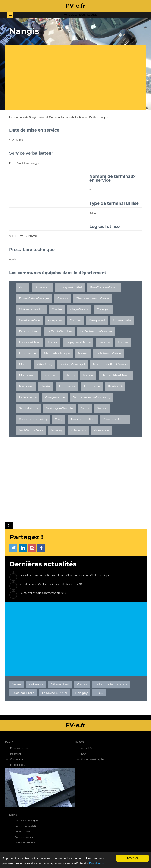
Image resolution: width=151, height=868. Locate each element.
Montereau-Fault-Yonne (110, 364)
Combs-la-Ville (30, 320)
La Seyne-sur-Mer (55, 693)
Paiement (16, 754)
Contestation (17, 759)
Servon (102, 408)
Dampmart (97, 320)
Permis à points (23, 832)
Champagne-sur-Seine (92, 298)
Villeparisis (78, 430)
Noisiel (46, 386)
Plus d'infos (96, 863)
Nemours (26, 386)
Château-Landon (31, 309)
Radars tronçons (24, 837)
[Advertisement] (78, 78)
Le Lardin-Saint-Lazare (111, 684)
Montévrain (27, 375)
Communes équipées (93, 759)
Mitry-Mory (44, 364)
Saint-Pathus (29, 408)
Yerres (17, 684)
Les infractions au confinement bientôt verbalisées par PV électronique (65, 575)
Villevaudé (102, 430)
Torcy (59, 419)
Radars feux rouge (25, 843)
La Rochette (28, 397)
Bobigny (81, 693)
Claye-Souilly (80, 309)
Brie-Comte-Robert (104, 287)
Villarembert (60, 684)
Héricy (53, 342)
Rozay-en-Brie (55, 397)
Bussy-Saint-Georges (34, 298)
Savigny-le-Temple (60, 408)
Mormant (51, 375)
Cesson (63, 298)
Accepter (132, 858)
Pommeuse (67, 386)
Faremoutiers (29, 331)
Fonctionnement (19, 748)
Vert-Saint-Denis (31, 430)
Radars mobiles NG (25, 826)
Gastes (82, 684)
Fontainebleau (30, 342)
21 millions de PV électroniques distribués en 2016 (51, 584)
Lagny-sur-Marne (78, 342)
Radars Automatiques (27, 820)
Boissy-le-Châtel (70, 287)
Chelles (57, 309)
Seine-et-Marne (48, 117)
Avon (23, 287)
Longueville (28, 353)
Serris (85, 408)
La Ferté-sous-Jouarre (96, 331)
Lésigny (104, 342)
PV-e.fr (9, 742)
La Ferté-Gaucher (60, 331)
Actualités (87, 748)
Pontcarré (115, 386)
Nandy (70, 375)
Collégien (104, 309)
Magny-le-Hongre (57, 353)
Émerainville (122, 320)
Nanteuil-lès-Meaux (116, 375)
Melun (24, 364)
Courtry (75, 320)
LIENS (13, 815)
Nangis (33, 117)
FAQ (83, 754)
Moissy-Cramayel (73, 364)
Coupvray (55, 320)
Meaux (83, 353)
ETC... (99, 693)
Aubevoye (36, 684)
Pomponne (92, 386)
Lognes (123, 342)
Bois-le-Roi (42, 287)
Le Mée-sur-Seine (108, 353)
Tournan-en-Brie (83, 419)
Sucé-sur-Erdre (23, 693)
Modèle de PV (18, 765)
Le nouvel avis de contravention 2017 (43, 593)
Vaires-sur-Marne (115, 419)
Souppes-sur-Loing (33, 419)
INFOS (80, 742)
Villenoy (57, 430)
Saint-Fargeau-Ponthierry (92, 397)
